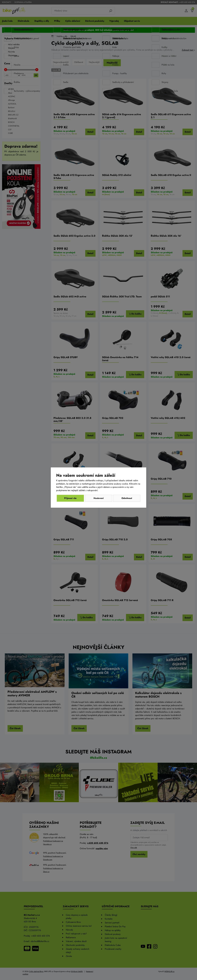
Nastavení (99, 498)
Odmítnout (70, 498)
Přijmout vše (127, 498)
